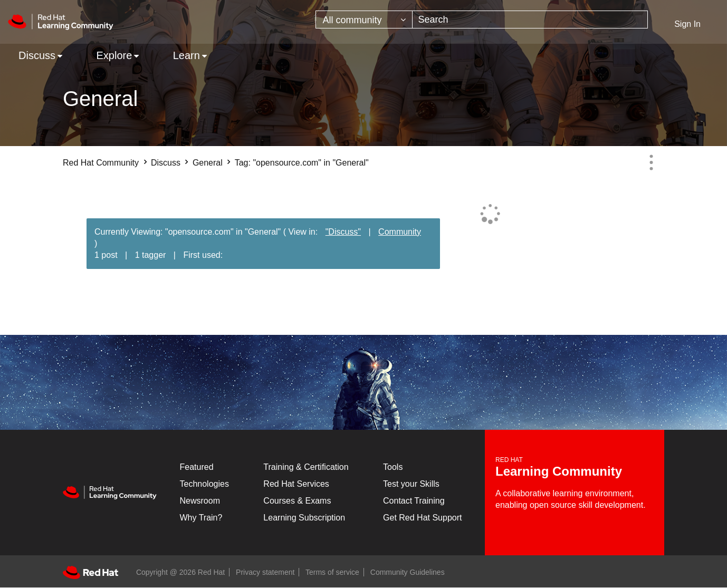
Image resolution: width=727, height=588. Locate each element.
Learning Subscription (304, 518)
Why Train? (201, 518)
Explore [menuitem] (114, 55)
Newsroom (200, 501)
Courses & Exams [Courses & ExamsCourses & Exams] (297, 501)
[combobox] (530, 20)
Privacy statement (265, 572)
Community (400, 232)
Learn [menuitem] (186, 55)
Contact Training (414, 501)
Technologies (204, 484)
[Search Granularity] (364, 20)
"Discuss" (343, 232)
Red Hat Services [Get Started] (296, 484)
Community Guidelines (408, 572)
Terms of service (332, 572)
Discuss (166, 163)
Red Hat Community (101, 163)
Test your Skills (411, 484)
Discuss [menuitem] (37, 55)
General (208, 163)
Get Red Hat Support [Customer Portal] (422, 518)
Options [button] (651, 162)
